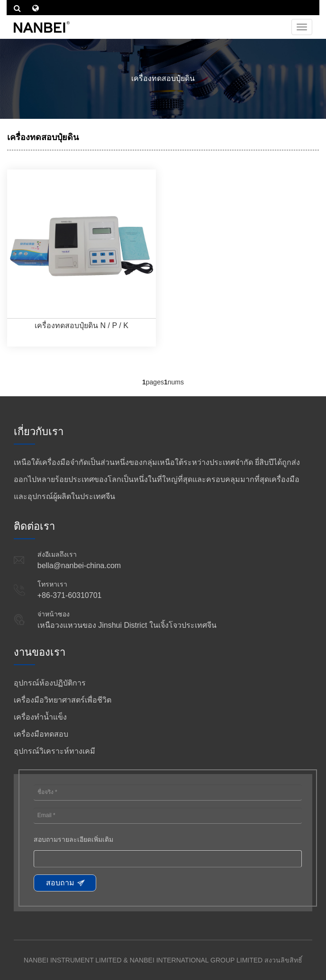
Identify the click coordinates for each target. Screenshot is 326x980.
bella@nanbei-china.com (79, 566)
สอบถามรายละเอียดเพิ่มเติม (73, 839)
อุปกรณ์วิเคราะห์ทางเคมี (54, 751)
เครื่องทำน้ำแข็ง (40, 717)
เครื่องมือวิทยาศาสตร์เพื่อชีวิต (63, 700)
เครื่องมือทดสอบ (41, 734)
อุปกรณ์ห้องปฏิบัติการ (50, 683)
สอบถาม (60, 883)
